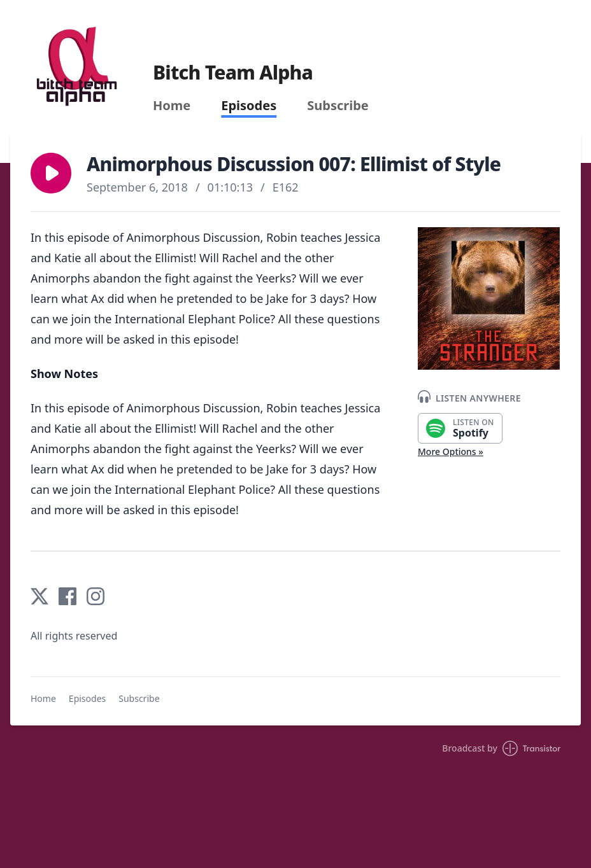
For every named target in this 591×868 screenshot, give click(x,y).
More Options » (451, 451)
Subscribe (338, 106)
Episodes (249, 106)
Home (172, 106)
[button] (51, 173)
